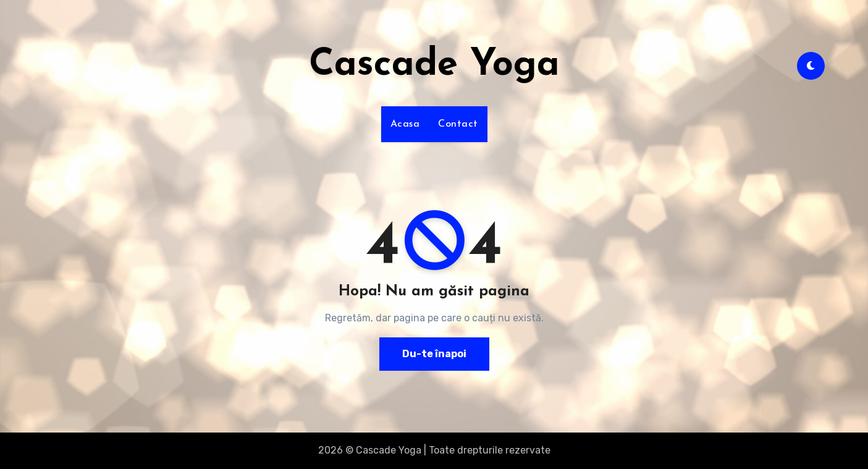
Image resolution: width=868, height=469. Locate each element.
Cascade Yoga (434, 65)
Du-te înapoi (434, 354)
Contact (458, 124)
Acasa (405, 124)
